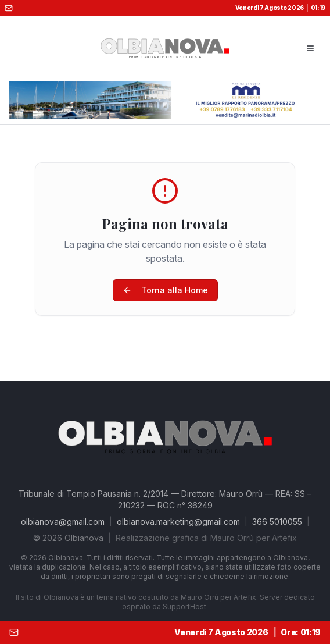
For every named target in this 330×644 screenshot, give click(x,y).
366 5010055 (277, 522)
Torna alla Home (165, 290)
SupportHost (184, 606)
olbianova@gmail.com (63, 522)
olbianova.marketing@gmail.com (178, 522)
